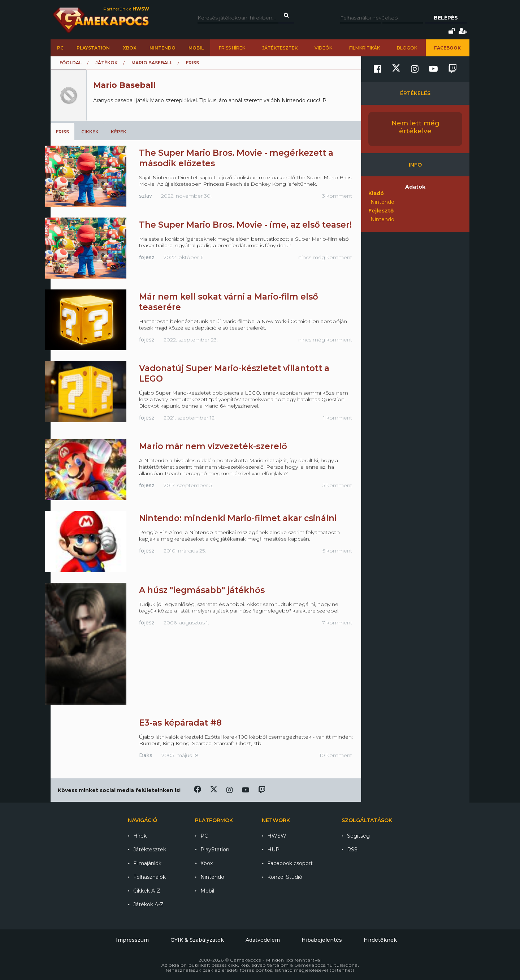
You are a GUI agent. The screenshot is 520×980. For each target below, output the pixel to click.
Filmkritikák (365, 48)
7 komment (337, 623)
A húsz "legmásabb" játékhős (202, 590)
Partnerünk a (126, 9)
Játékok (107, 63)
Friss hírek (232, 48)
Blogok (407, 48)
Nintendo (162, 48)
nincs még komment (325, 257)
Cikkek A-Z (147, 891)
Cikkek (90, 132)
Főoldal (71, 63)
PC (60, 48)
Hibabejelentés (322, 940)
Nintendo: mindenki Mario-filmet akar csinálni (238, 518)
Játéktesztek (280, 48)
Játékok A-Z (148, 904)
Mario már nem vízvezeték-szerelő (213, 446)
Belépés (446, 18)
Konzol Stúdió (285, 877)
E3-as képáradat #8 (180, 723)
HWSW (277, 836)
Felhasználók (149, 877)
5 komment (337, 485)
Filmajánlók (147, 863)
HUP (273, 850)
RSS (352, 850)
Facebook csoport (290, 863)
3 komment (337, 196)
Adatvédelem (263, 940)
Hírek (140, 836)
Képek (119, 132)
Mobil (196, 48)
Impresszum (132, 940)
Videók (323, 48)
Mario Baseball (152, 63)
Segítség (358, 836)
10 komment (336, 755)
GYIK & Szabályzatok (197, 940)
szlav (146, 196)
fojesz (147, 257)
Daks (146, 755)
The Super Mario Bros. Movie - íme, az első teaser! (245, 225)
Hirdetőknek (380, 940)
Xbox (130, 48)
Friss (62, 132)
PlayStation (93, 48)
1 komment (338, 418)
